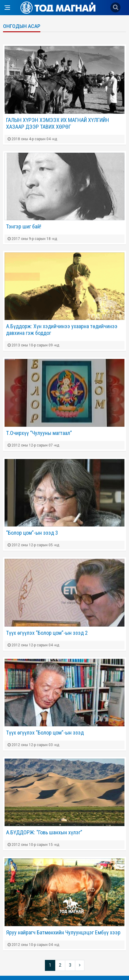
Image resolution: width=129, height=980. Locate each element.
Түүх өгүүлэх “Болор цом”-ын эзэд (45, 733)
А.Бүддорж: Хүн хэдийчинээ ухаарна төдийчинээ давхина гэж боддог (62, 330)
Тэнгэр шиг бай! (24, 226)
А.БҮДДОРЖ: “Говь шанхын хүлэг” (44, 832)
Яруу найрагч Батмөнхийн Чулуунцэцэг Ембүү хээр (63, 932)
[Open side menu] (7, 8)
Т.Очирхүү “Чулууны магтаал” (39, 433)
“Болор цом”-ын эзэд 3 (32, 533)
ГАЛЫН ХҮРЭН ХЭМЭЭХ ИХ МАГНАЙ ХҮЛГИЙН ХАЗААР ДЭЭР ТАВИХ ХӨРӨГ (58, 123)
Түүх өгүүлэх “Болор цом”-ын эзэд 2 (47, 633)
